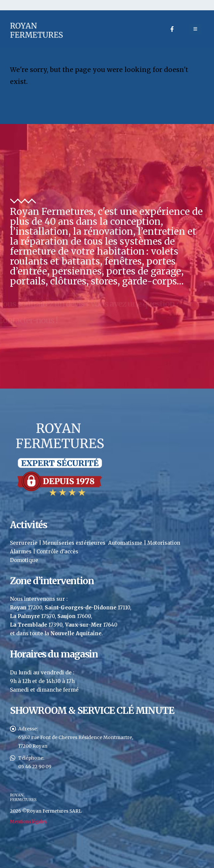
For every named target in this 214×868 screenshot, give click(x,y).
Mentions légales (28, 822)
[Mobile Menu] (195, 29)
